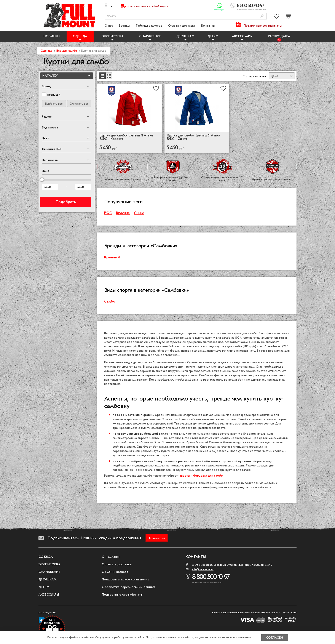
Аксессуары (242, 36)
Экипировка (112, 36)
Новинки (52, 36)
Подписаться (156, 538)
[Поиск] (262, 16)
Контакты (208, 26)
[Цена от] (50, 187)
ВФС (108, 213)
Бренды (124, 26)
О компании (111, 557)
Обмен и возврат (115, 572)
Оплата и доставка (182, 26)
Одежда (80, 36)
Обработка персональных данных (128, 587)
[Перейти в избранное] (276, 17)
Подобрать (66, 202)
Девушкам (185, 36)
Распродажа (279, 36)
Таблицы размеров (149, 26)
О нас (109, 26)
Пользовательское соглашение (125, 579)
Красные (123, 213)
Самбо (110, 301)
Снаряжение (150, 36)
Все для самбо (67, 51)
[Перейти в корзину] (287, 17)
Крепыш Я (112, 257)
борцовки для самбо (208, 476)
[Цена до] (83, 187)
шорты (185, 476)
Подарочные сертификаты (263, 26)
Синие (139, 213)
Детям (213, 36)
